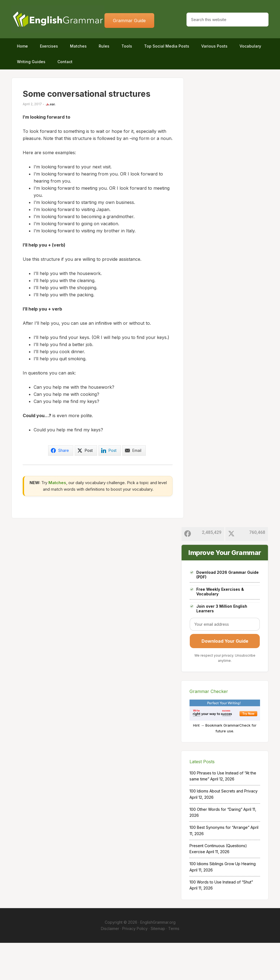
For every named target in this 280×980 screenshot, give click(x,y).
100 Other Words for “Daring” (216, 846)
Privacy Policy (135, 966)
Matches (57, 520)
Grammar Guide (129, 21)
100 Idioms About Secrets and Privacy (224, 828)
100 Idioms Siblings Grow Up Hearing (223, 901)
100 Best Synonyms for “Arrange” (219, 865)
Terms (174, 966)
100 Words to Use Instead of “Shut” (221, 919)
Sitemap (158, 966)
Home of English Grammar (58, 19)
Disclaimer (110, 966)
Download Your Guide (225, 678)
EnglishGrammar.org (158, 960)
